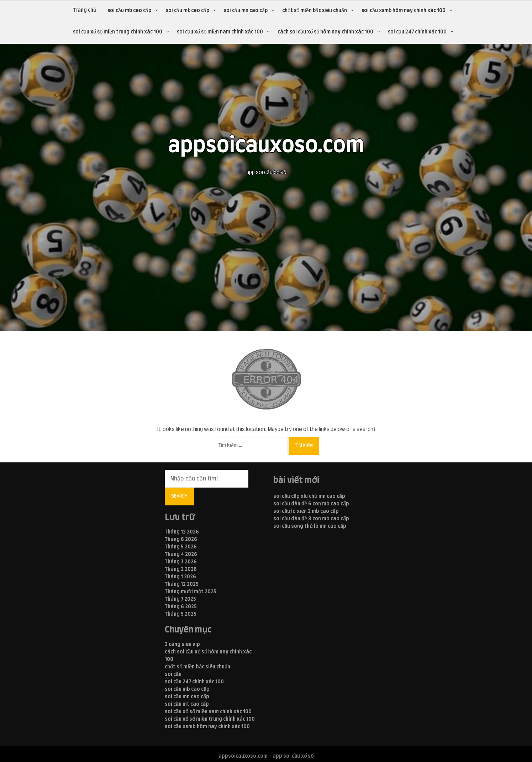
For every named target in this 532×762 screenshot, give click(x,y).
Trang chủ (85, 10)
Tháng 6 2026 (181, 540)
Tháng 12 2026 (182, 532)
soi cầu (173, 674)
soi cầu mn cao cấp (246, 11)
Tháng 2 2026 (181, 569)
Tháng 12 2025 (182, 584)
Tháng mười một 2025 (191, 592)
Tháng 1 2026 (180, 577)
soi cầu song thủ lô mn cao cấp (310, 526)
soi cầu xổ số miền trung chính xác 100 (118, 32)
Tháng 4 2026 (181, 555)
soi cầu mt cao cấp (188, 11)
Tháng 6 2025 (181, 607)
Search (179, 496)
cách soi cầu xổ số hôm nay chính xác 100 (325, 32)
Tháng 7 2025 (180, 599)
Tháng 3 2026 (181, 562)
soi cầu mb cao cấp (129, 11)
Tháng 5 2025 (181, 614)
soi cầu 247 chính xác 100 (417, 32)
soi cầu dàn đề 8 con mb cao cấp (311, 519)
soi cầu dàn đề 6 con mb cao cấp (311, 504)
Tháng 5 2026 (181, 547)
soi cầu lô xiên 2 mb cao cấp (306, 511)
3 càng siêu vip (182, 645)
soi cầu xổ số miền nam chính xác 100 (220, 32)
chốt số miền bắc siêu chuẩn (315, 11)
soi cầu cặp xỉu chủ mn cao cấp (309, 496)
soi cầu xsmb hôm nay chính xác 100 (404, 11)
